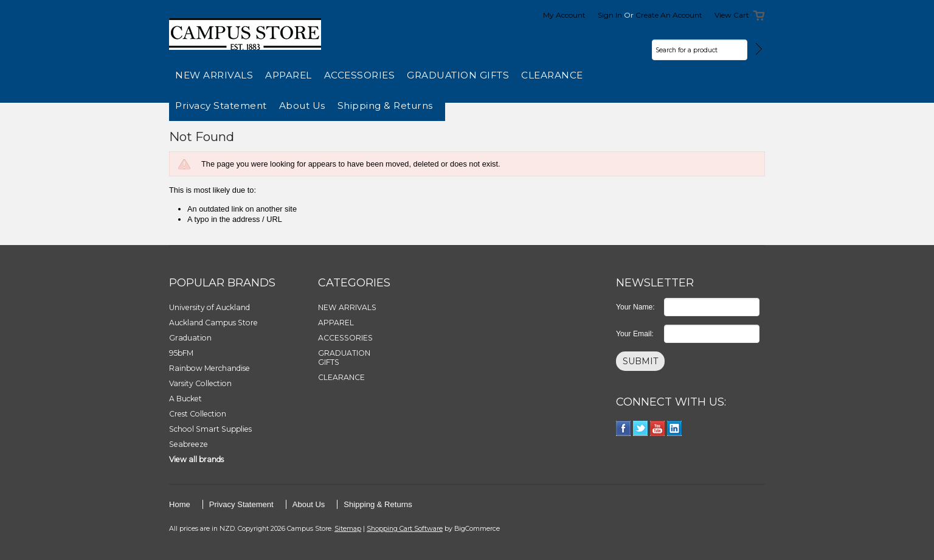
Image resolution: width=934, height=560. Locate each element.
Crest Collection (198, 414)
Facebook (624, 428)
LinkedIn (675, 428)
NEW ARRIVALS (214, 75)
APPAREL (289, 75)
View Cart (732, 15)
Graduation (190, 338)
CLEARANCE (552, 75)
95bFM (181, 353)
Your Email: (635, 334)
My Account (564, 15)
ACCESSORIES (360, 75)
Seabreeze (189, 444)
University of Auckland (209, 307)
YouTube (658, 428)
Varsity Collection (200, 383)
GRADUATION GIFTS (458, 75)
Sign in (610, 15)
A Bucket (185, 399)
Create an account (669, 15)
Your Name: (635, 307)
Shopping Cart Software (405, 528)
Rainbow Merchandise (209, 368)
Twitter (641, 428)
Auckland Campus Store (213, 323)
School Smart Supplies (210, 429)
